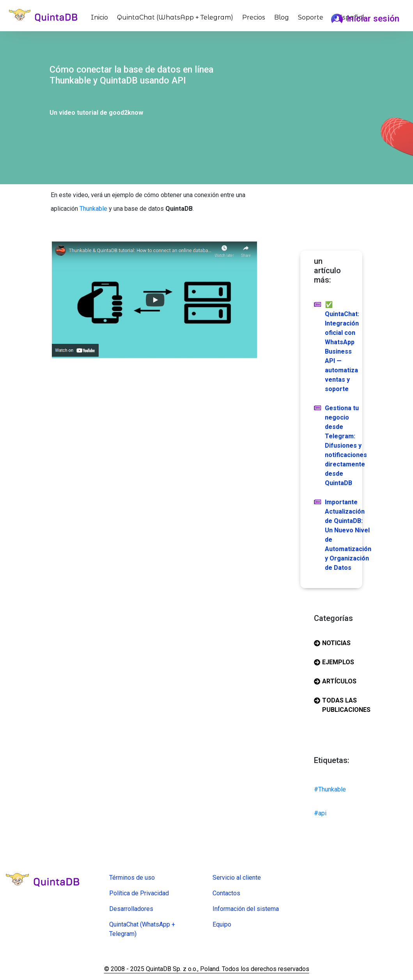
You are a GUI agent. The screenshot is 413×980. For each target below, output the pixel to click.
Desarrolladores (131, 909)
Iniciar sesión (365, 18)
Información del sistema (246, 909)
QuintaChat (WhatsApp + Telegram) (175, 17)
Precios (254, 17)
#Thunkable (330, 789)
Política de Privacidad (139, 893)
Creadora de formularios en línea (153, 945)
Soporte (311, 17)
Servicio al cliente (237, 878)
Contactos (226, 893)
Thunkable (93, 209)
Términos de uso (132, 878)
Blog (282, 17)
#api (320, 813)
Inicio (101, 17)
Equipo (222, 924)
